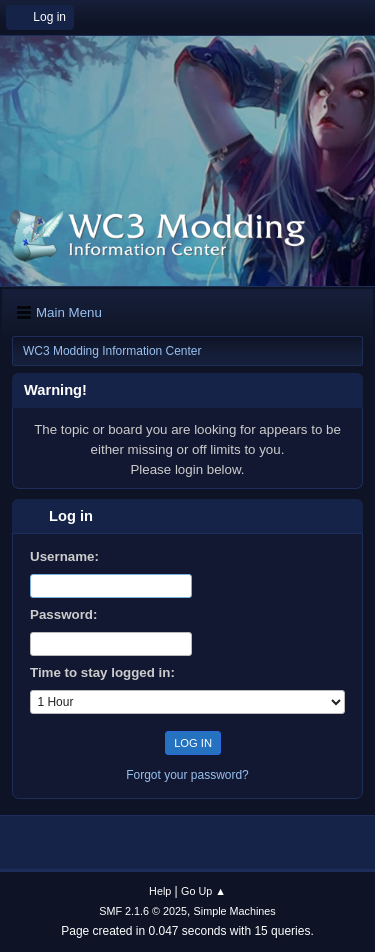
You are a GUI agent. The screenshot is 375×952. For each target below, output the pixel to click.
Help (160, 891)
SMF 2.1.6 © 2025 (143, 911)
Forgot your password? (187, 775)
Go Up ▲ (203, 891)
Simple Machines (235, 911)
